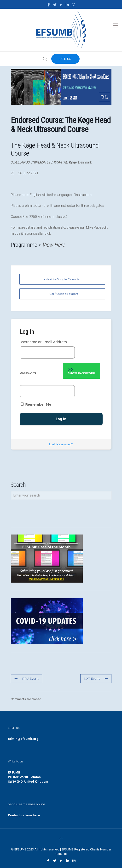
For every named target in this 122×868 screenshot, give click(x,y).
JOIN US (65, 59)
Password (28, 373)
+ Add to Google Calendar (62, 279)
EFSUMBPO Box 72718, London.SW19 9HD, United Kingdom (28, 777)
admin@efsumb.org (23, 739)
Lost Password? (61, 444)
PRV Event (26, 679)
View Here (53, 245)
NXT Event (96, 679)
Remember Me (36, 404)
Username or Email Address (43, 342)
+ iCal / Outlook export (62, 294)
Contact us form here (24, 815)
